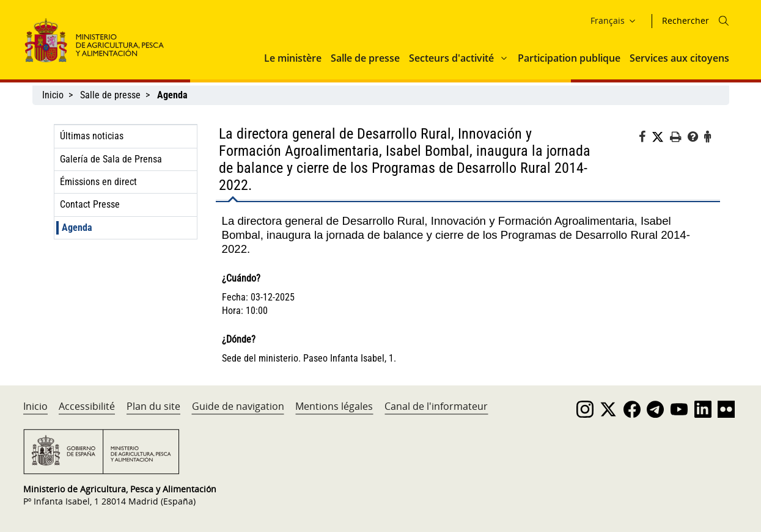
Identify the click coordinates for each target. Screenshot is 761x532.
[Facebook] (645, 139)
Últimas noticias (92, 136)
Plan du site (153, 406)
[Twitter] (661, 137)
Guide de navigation (238, 406)
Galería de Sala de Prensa (111, 159)
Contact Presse (90, 204)
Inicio (53, 95)
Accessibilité (87, 406)
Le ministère (293, 58)
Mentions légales (334, 406)
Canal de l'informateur (436, 406)
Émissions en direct (98, 182)
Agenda (77, 228)
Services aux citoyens (679, 58)
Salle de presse (365, 58)
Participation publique (569, 58)
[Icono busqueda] (724, 21)
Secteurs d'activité (451, 58)
